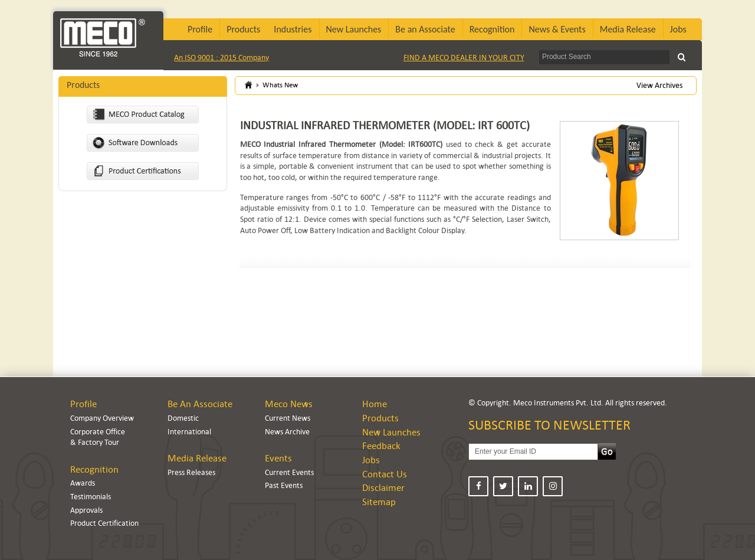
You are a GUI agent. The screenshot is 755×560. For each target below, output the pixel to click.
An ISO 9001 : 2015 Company (221, 58)
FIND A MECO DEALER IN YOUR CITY (464, 58)
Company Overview (102, 418)
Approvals (86, 510)
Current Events (289, 472)
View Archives (659, 85)
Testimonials (91, 497)
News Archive (287, 432)
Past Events (284, 485)
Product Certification (104, 523)
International (189, 432)
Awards (83, 483)
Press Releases (191, 472)
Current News (288, 418)
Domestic (183, 418)
